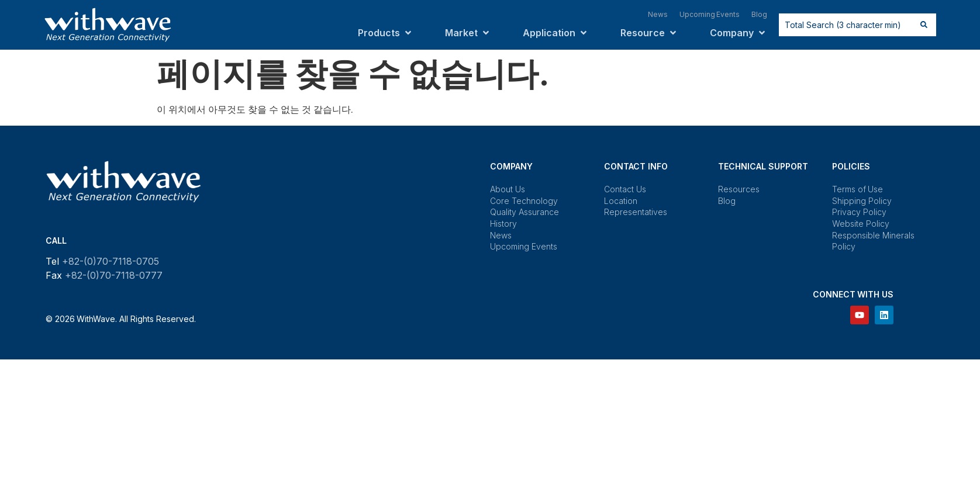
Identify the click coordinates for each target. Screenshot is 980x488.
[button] (386, 33)
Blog (727, 201)
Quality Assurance (524, 212)
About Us (508, 189)
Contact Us (625, 189)
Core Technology (524, 201)
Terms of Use (857, 189)
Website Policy (861, 224)
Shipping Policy (862, 201)
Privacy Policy (859, 212)
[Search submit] (924, 25)
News (501, 235)
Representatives (636, 212)
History (503, 224)
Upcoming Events (524, 246)
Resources (739, 189)
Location (621, 201)
